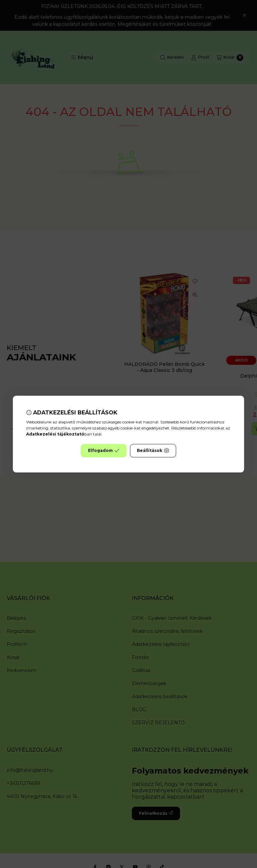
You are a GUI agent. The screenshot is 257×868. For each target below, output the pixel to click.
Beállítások (153, 451)
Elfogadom (104, 451)
